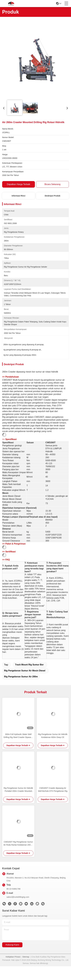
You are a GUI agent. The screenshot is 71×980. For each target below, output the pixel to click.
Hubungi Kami (12, 945)
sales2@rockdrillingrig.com (18, 897)
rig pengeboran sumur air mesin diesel (25, 671)
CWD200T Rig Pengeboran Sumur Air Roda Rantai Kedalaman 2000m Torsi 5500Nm (18, 844)
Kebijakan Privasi (13, 957)
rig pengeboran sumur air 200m (21, 677)
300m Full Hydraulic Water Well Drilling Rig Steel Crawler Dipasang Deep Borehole (18, 736)
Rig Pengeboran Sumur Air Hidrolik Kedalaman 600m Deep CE (53, 736)
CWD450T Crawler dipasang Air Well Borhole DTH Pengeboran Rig (53, 790)
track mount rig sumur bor (29, 665)
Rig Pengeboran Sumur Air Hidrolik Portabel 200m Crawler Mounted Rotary (18, 790)
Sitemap (26, 957)
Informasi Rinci (18, 196)
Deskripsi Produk (53, 196)
